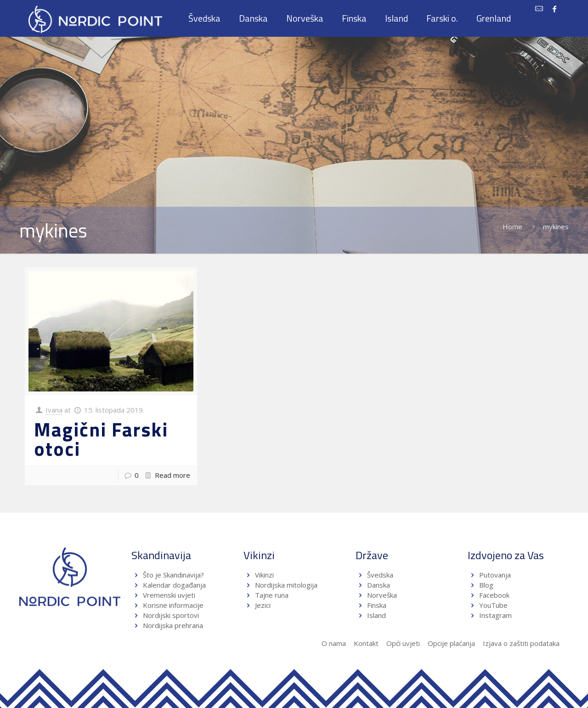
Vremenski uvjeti (169, 595)
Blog (486, 585)
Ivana (54, 410)
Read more (172, 475)
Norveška (382, 595)
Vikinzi (264, 575)
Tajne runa (272, 595)
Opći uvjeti (403, 643)
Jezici (263, 605)
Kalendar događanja (174, 585)
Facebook (494, 595)
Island (376, 615)
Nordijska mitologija (286, 585)
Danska (379, 585)
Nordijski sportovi (171, 615)
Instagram (495, 615)
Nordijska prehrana (173, 625)
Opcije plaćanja (451, 643)
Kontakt (366, 643)
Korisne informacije (173, 605)
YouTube (492, 605)
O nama (334, 643)
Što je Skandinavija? (173, 575)
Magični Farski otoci (101, 439)
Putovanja (495, 575)
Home (512, 227)
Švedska (380, 575)
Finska (377, 605)
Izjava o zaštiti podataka (521, 643)
